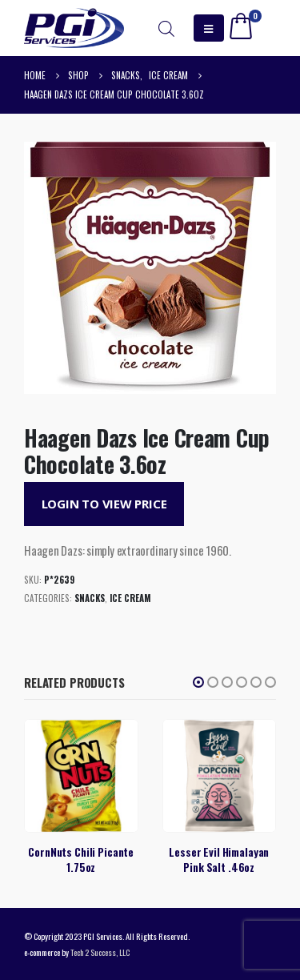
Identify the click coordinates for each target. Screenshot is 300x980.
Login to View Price (104, 504)
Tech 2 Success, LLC (100, 952)
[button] (198, 682)
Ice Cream (130, 598)
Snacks (90, 598)
